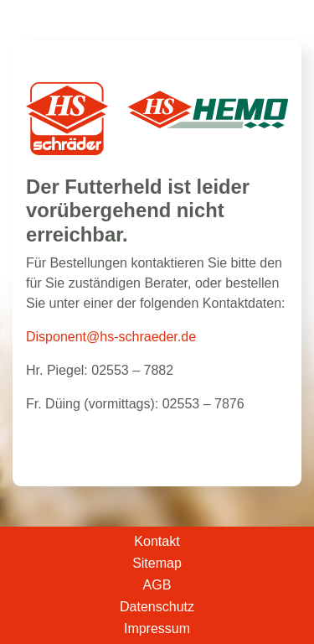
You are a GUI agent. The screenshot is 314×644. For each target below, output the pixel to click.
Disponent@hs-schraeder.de (111, 337)
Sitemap (157, 563)
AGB (157, 585)
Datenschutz (157, 607)
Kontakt (157, 542)
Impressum (157, 629)
